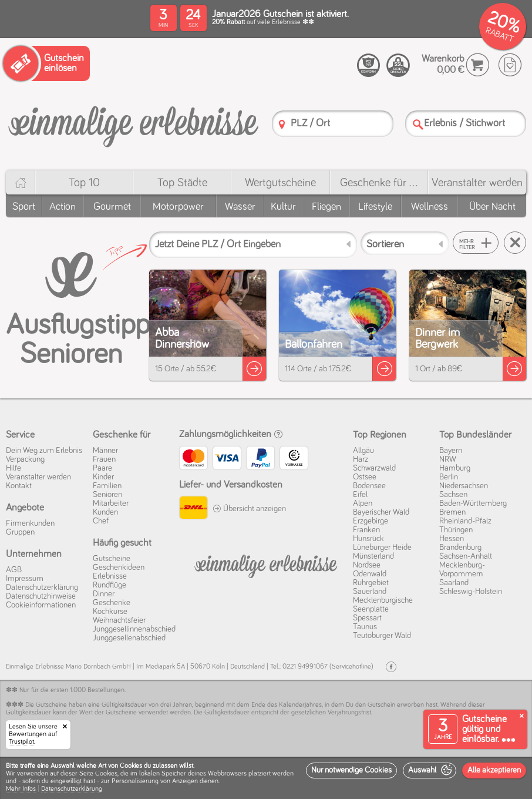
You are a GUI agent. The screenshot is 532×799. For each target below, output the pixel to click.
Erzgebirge (371, 521)
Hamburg (455, 468)
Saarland (454, 583)
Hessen (452, 539)
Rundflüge (110, 585)
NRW (448, 459)
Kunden (105, 512)
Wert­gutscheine (280, 183)
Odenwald (370, 574)
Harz (361, 459)
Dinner (104, 594)
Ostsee (365, 477)
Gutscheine (112, 559)
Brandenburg (460, 548)
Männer (105, 451)
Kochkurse (110, 612)
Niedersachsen (464, 486)
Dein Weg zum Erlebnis (44, 451)
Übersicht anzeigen (249, 509)
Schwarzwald (374, 468)
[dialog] (266, 778)
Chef (101, 521)
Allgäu (363, 451)
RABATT (499, 35)
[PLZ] (282, 124)
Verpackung (25, 459)
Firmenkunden (30, 523)
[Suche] (418, 124)
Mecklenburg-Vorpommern (462, 570)
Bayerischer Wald (381, 512)
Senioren (107, 495)
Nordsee (367, 565)
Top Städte (182, 183)
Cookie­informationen (41, 605)
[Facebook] (391, 667)
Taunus (365, 627)
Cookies (106, 774)
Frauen (104, 459)
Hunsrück (368, 539)
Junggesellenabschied (129, 638)
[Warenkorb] (478, 65)
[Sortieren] (405, 243)
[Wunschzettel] (510, 65)
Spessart (367, 618)
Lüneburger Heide (382, 548)
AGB (14, 570)
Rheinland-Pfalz (465, 521)
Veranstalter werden (477, 183)
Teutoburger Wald (382, 636)
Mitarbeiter (111, 503)
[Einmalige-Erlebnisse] (133, 122)
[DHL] (193, 509)
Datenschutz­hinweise (41, 596)
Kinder (103, 477)
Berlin (449, 477)
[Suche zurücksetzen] (515, 243)
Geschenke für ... (379, 183)
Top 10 (84, 183)
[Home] (20, 182)
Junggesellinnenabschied (134, 629)
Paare (102, 468)
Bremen (452, 512)
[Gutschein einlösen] (46, 63)
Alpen (363, 503)
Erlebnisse (110, 576)
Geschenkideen (119, 568)
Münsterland (373, 556)
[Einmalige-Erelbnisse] (266, 564)
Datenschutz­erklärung (42, 587)
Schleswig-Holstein (471, 592)
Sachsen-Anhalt (466, 556)
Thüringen (456, 530)
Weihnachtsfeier (119, 620)
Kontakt (19, 486)
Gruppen (20, 532)
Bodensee (369, 486)
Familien (107, 486)
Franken (366, 530)
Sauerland (370, 592)
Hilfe (14, 468)
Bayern (451, 451)
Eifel (360, 495)
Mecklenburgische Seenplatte (383, 605)
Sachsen (453, 495)
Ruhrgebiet (371, 583)
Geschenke (112, 603)
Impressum (25, 579)
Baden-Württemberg (473, 503)
